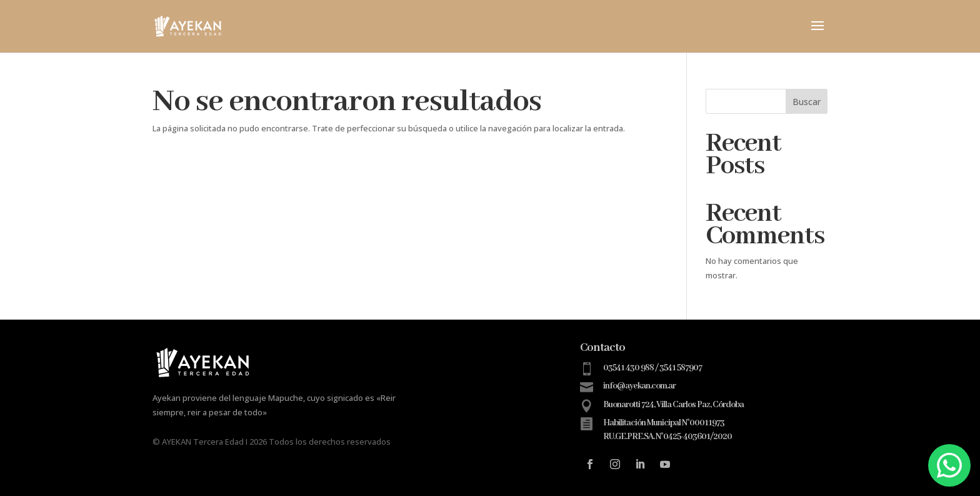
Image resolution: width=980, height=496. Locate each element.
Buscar (807, 102)
